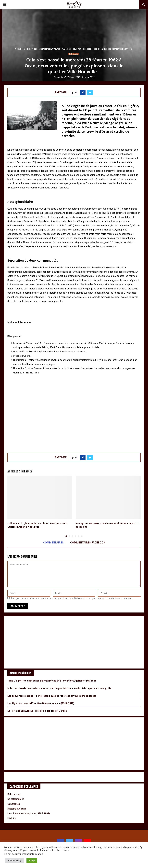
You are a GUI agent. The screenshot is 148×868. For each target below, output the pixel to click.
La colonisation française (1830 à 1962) (29, 813)
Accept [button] (32, 861)
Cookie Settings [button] (14, 861)
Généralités (14, 804)
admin (60, 77)
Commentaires (53, 543)
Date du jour (74, 54)
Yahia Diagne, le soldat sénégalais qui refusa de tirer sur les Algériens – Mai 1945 (52, 681)
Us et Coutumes (16, 799)
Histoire (12, 818)
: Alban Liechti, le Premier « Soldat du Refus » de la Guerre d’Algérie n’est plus (37, 525)
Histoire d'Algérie (17, 809)
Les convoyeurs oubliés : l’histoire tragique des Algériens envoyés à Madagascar (52, 696)
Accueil (18, 49)
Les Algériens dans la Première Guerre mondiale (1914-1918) (41, 703)
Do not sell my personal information (24, 854)
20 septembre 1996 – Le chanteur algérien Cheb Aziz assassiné (107, 525)
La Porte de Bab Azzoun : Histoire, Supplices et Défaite (37, 711)
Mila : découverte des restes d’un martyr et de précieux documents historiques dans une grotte (59, 688)
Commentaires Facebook (88, 543)
